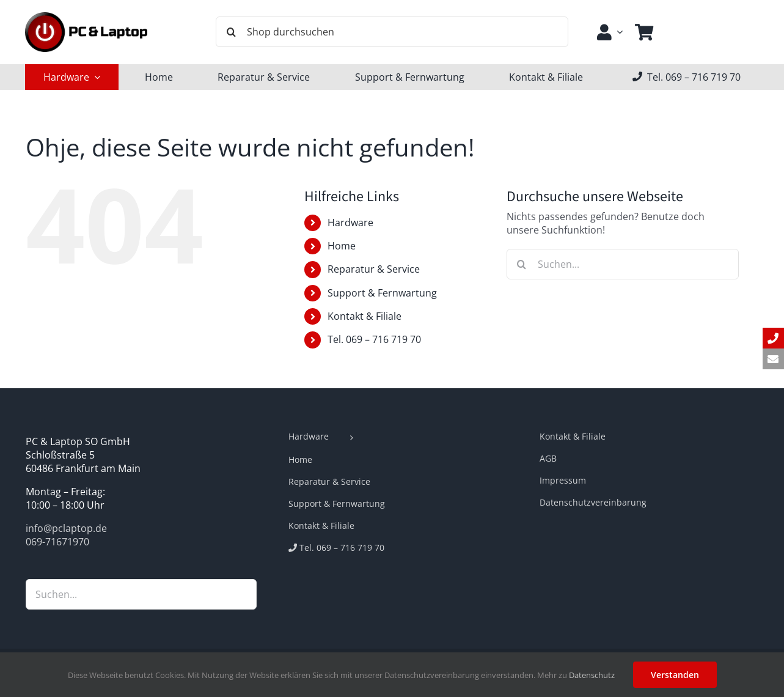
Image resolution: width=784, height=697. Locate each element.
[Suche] (231, 32)
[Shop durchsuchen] (392, 32)
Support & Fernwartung (382, 293)
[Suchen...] (623, 264)
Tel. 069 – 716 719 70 (374, 339)
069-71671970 (57, 542)
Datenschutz (592, 675)
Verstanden (675, 675)
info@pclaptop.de (66, 528)
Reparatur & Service (374, 269)
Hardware (350, 223)
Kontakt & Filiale (365, 316)
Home (342, 246)
